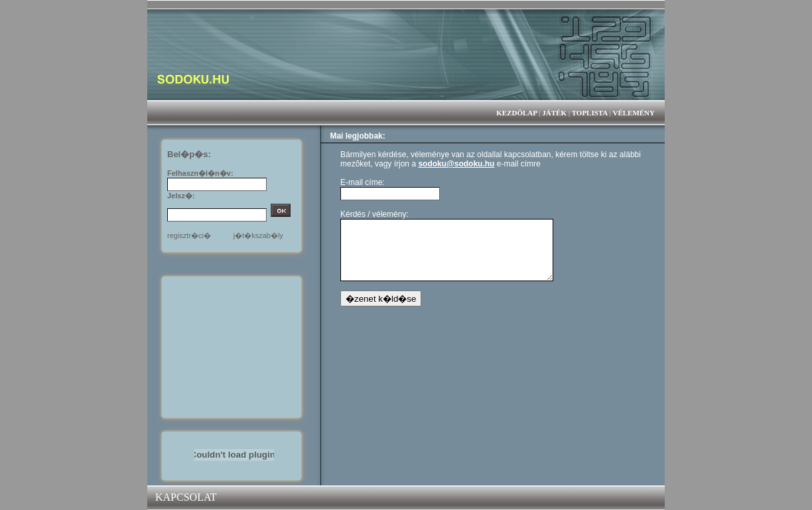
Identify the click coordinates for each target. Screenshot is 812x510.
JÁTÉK (554, 113)
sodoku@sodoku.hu (456, 164)
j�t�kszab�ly (258, 235)
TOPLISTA (590, 113)
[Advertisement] (234, 346)
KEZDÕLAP (516, 113)
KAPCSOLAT (186, 497)
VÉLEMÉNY (634, 113)
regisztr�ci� (189, 235)
